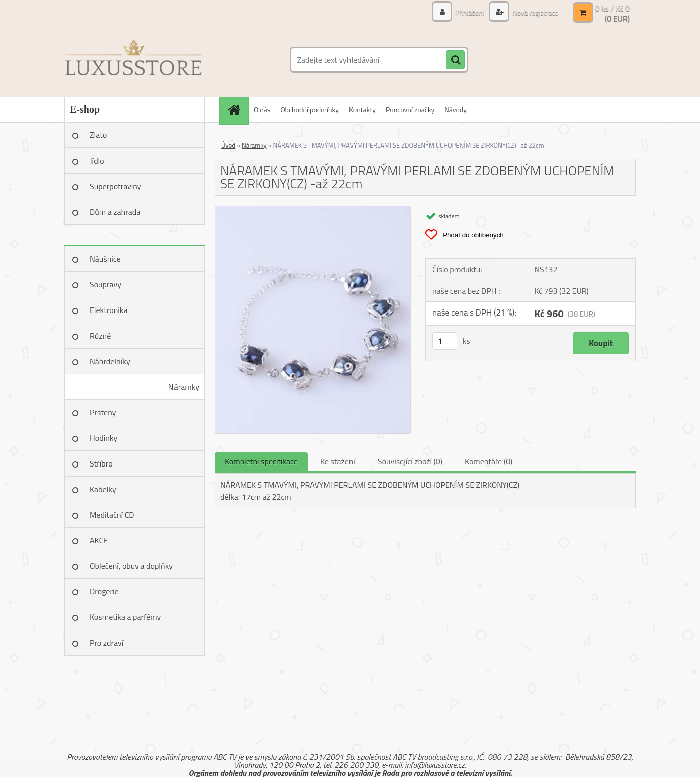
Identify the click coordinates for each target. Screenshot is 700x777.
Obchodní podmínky (310, 110)
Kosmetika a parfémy (125, 617)
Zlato (98, 135)
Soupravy (106, 284)
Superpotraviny (116, 186)
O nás (262, 110)
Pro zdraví (107, 643)
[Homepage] (237, 110)
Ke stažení (338, 461)
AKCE (99, 540)
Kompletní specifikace (261, 461)
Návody (456, 110)
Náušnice (105, 259)
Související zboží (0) (410, 461)
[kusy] (445, 341)
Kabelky (103, 489)
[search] (455, 60)
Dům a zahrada (115, 212)
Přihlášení (470, 12)
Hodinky (104, 438)
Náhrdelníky (110, 361)
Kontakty (362, 110)
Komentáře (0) (489, 461)
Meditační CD (112, 515)
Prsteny (103, 412)
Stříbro (101, 463)
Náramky (184, 387)
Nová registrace (535, 12)
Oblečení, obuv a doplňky (131, 566)
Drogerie (104, 591)
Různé (100, 336)
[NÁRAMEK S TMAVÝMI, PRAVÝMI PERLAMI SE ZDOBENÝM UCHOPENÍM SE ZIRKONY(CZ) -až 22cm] (313, 210)
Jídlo (97, 161)
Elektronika (109, 310)
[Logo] (133, 60)
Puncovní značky (410, 110)
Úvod (228, 145)
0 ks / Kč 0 (612, 8)
